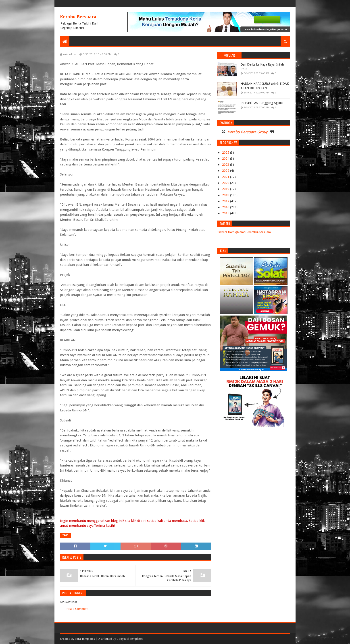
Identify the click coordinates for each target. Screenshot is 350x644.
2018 (226, 195)
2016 (226, 207)
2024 (226, 159)
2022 (226, 171)
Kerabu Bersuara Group (248, 132)
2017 (226, 201)
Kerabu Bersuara (78, 17)
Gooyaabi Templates (130, 639)
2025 (226, 153)
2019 (226, 189)
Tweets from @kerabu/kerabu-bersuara (244, 232)
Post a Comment (77, 609)
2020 (226, 183)
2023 (226, 165)
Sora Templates (85, 639)
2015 (226, 213)
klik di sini (139, 521)
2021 (226, 177)
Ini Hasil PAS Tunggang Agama (262, 103)
